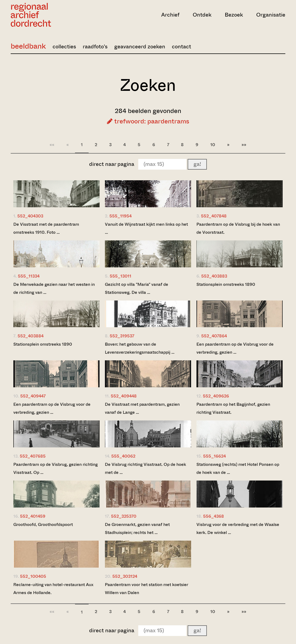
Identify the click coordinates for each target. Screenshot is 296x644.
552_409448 (124, 396)
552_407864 (214, 336)
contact (181, 47)
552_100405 (33, 576)
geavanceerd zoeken (140, 47)
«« (52, 145)
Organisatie (271, 15)
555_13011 (121, 276)
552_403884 (31, 336)
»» (244, 145)
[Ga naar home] (52, 15)
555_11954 (121, 216)
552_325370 (124, 516)
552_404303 (30, 216)
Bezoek (234, 15)
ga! (197, 164)
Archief (170, 15)
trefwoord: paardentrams (148, 121)
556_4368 (214, 516)
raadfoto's (95, 47)
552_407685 (33, 456)
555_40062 (123, 456)
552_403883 (214, 276)
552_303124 (125, 576)
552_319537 (122, 336)
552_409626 (216, 396)
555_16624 (214, 456)
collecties (64, 47)
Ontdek (202, 15)
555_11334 (29, 276)
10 (213, 145)
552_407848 (214, 216)
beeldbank (28, 46)
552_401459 (33, 516)
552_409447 (33, 396)
